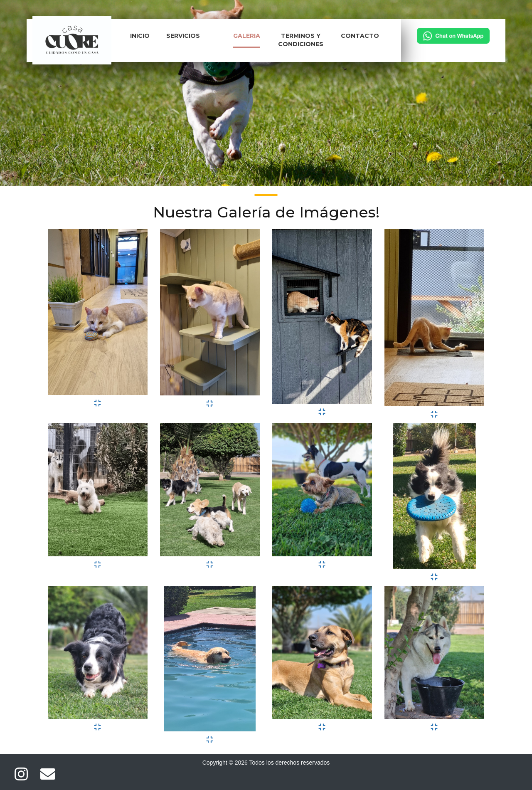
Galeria (247, 36)
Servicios (183, 36)
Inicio (140, 36)
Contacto (360, 36)
